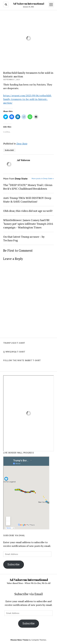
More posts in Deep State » (43, 178)
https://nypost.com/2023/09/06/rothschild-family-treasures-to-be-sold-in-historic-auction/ (28, 99)
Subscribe (14, 564)
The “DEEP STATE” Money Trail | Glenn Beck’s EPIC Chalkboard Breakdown (28, 187)
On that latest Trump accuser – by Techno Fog (24, 238)
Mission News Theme (19, 640)
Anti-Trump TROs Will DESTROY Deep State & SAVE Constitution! (27, 200)
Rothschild (9, 150)
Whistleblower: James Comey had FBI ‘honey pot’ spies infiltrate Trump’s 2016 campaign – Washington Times (28, 224)
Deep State (22, 144)
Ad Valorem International (28, 4)
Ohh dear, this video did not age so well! (28, 211)
